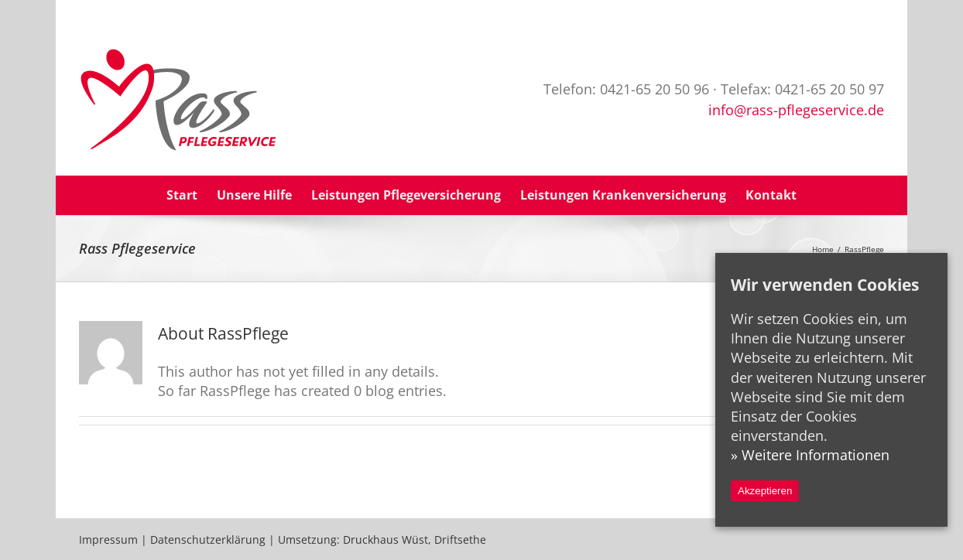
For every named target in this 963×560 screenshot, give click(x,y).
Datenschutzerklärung (208, 540)
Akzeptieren (765, 491)
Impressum (108, 540)
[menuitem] (192, 195)
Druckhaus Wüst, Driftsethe (415, 540)
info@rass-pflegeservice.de (796, 110)
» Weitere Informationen (810, 455)
